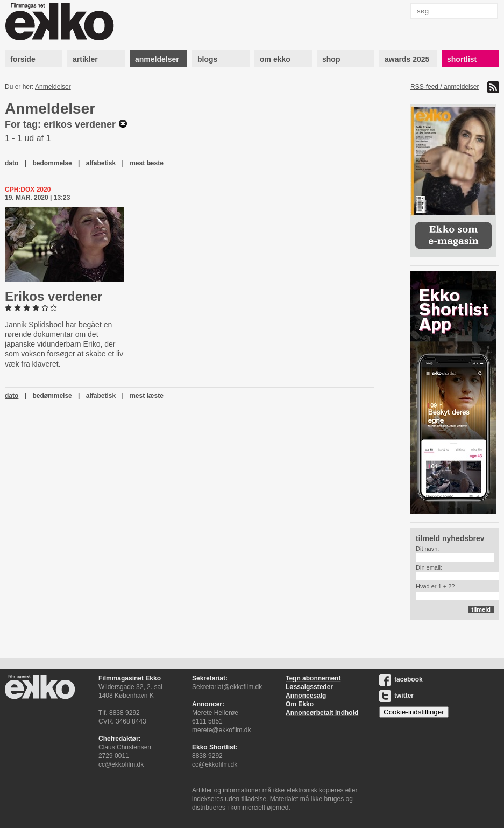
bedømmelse (52, 163)
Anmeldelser (53, 87)
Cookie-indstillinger (414, 712)
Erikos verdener (54, 296)
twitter (396, 696)
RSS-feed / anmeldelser (445, 87)
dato (12, 163)
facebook (401, 679)
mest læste (147, 163)
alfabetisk (101, 163)
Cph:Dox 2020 (28, 190)
